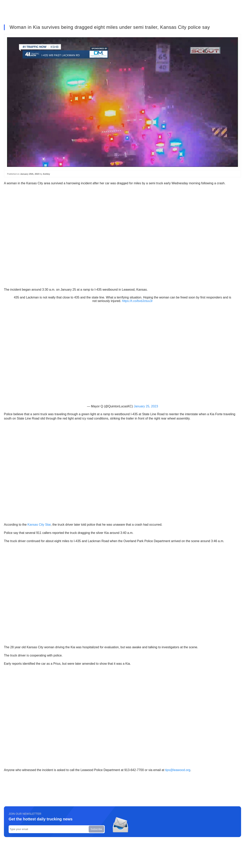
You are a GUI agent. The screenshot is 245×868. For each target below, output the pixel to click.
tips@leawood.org (178, 770)
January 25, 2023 (146, 406)
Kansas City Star (39, 525)
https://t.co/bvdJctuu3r (137, 301)
